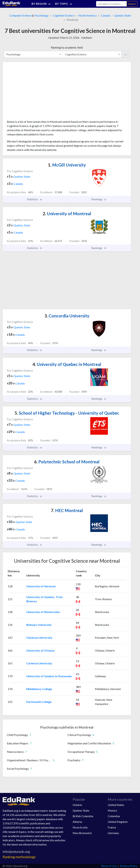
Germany (113, 833)
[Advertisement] (33, 92)
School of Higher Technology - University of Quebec (67, 413)
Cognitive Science (63, 15)
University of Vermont (41, 586)
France (112, 827)
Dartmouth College (39, 702)
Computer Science (20, 15)
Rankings (99, 199)
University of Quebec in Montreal (67, 364)
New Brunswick (82, 833)
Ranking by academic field (67, 47)
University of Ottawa (40, 650)
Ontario (77, 805)
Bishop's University (39, 625)
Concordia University (67, 316)
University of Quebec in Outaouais (49, 676)
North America (88, 15)
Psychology (41, 15)
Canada (105, 15)
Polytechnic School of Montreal (67, 462)
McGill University (67, 165)
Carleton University (39, 663)
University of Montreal (67, 214)
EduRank (87, 38)
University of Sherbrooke (43, 612)
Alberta (77, 822)
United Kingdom (118, 822)
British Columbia (83, 816)
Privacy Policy (129, 866)
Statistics (35, 199)
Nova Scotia (80, 827)
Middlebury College (39, 689)
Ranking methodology (19, 857)
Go (125, 54)
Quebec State (123, 15)
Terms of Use (109, 866)
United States (116, 805)
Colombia (114, 816)
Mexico (112, 810)
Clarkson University (39, 638)
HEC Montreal (67, 510)
